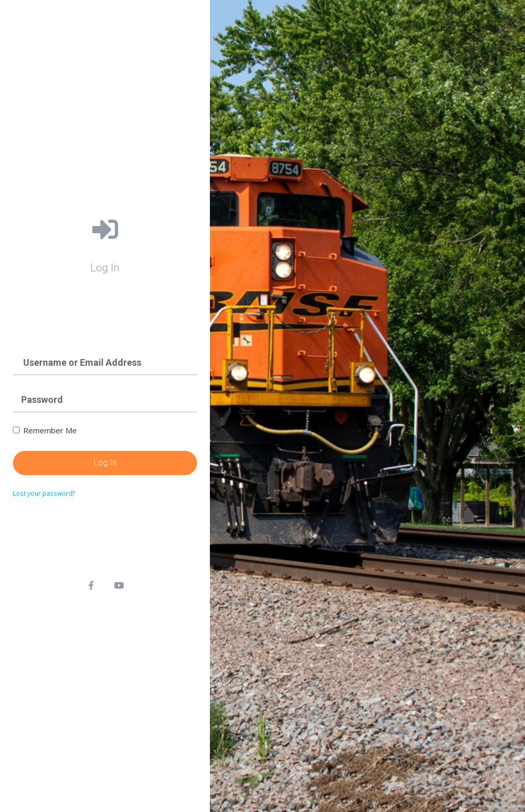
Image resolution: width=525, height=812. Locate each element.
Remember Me (45, 430)
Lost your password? (44, 493)
